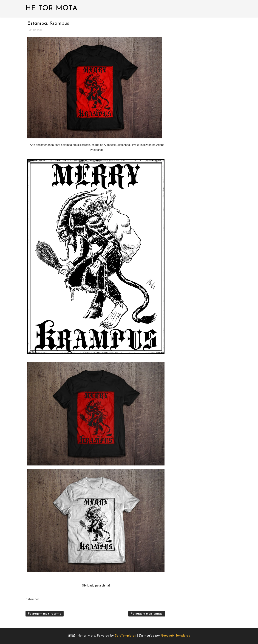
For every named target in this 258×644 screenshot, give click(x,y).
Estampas (38, 30)
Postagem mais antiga (147, 614)
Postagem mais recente (45, 614)
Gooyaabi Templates (175, 636)
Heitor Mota (52, 9)
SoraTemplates (125, 636)
